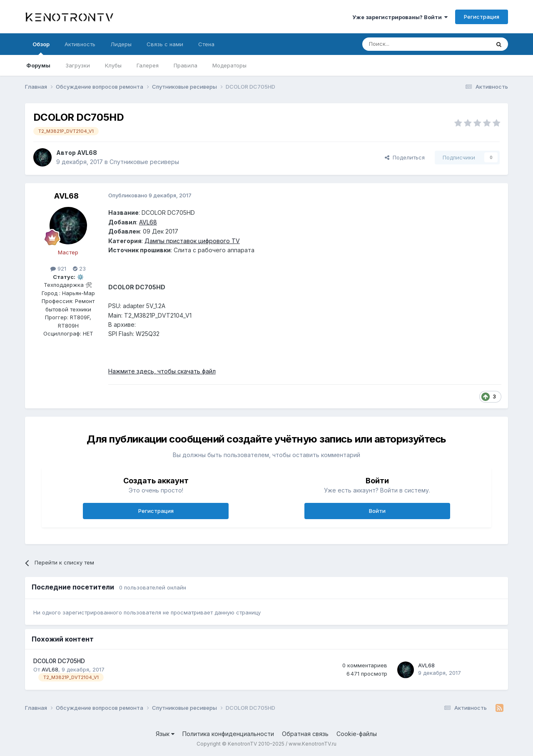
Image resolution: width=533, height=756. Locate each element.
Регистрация (482, 17)
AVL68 (87, 153)
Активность (80, 44)
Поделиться (405, 157)
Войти (377, 511)
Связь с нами (165, 44)
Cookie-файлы (357, 734)
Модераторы (229, 65)
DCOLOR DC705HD (59, 661)
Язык (165, 734)
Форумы (38, 65)
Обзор (41, 48)
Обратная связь (305, 734)
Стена (206, 44)
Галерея (148, 65)
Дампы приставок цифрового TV (192, 241)
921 (58, 269)
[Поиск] (407, 44)
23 (79, 269)
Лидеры (121, 44)
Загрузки (78, 65)
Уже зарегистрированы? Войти (400, 17)
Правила (186, 65)
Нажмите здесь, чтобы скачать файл (162, 371)
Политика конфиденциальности (228, 734)
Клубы (113, 65)
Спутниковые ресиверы (144, 162)
